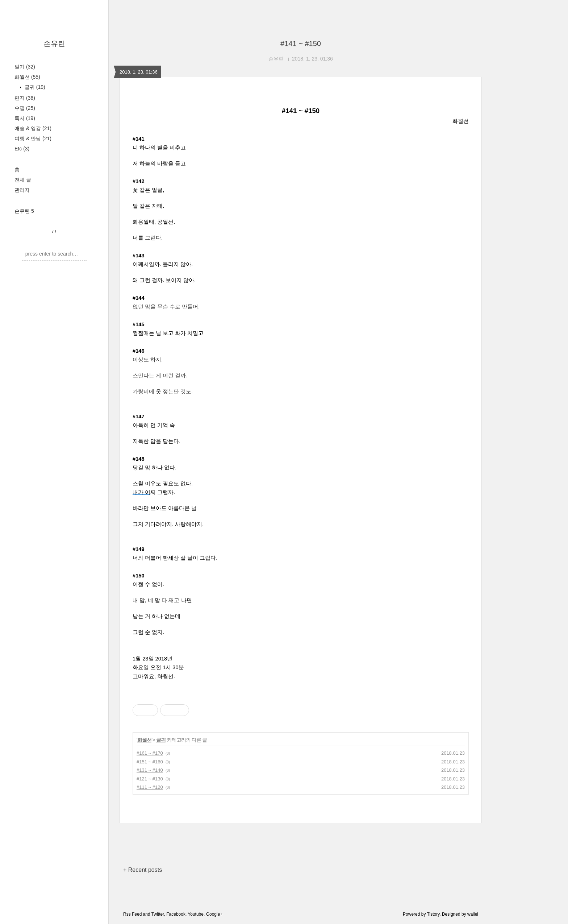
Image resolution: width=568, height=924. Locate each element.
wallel (473, 914)
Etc (22, 149)
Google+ (214, 914)
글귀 (34, 87)
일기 (25, 67)
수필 (25, 108)
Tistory (433, 914)
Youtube (196, 914)
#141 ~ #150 (301, 43)
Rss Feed (132, 914)
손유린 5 (24, 211)
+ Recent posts (143, 870)
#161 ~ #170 (150, 753)
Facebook (176, 914)
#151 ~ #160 (150, 762)
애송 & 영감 (33, 128)
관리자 (22, 190)
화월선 (27, 77)
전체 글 (23, 180)
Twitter (158, 914)
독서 (25, 118)
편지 (25, 98)
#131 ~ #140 (150, 770)
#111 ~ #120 (150, 787)
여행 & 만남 (33, 138)
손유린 (54, 43)
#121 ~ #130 (150, 779)
